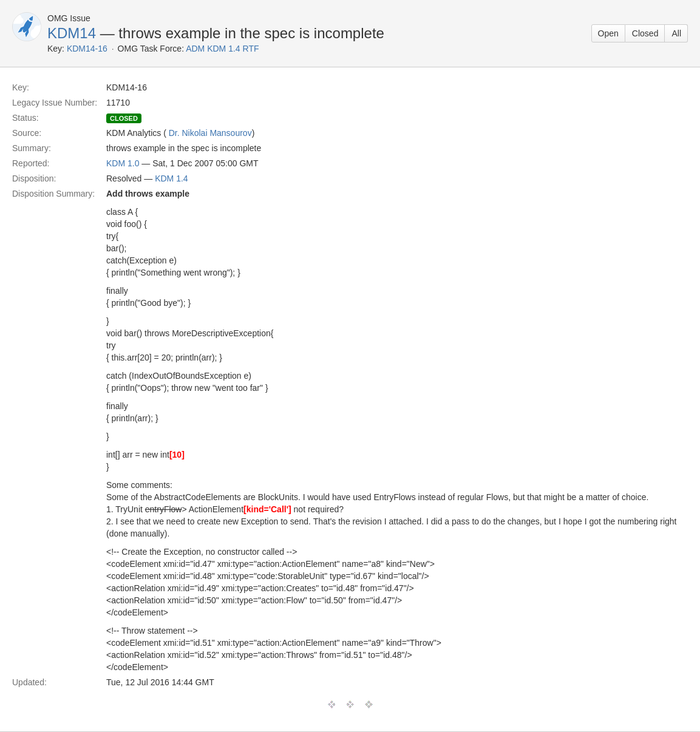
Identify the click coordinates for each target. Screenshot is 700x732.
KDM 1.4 (171, 178)
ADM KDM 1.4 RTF (222, 49)
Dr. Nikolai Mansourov (210, 133)
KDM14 (72, 33)
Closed (645, 33)
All (676, 33)
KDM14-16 (87, 49)
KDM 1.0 (123, 163)
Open (608, 33)
